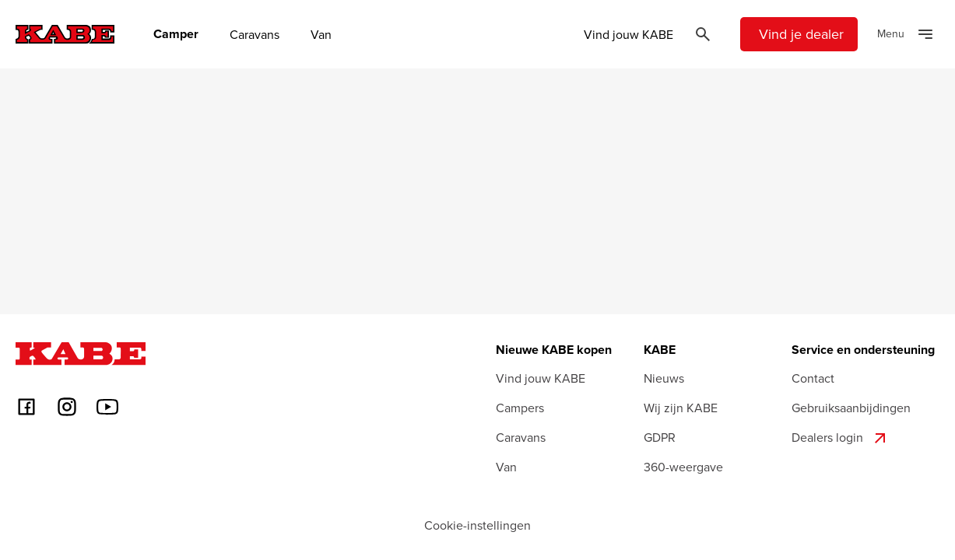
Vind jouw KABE (628, 34)
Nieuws (664, 378)
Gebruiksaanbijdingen (851, 408)
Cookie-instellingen (477, 525)
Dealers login (841, 438)
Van (321, 34)
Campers (520, 408)
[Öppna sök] (703, 34)
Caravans (255, 34)
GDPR (660, 437)
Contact (813, 378)
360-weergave (683, 467)
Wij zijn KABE (681, 408)
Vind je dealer (801, 34)
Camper (176, 34)
